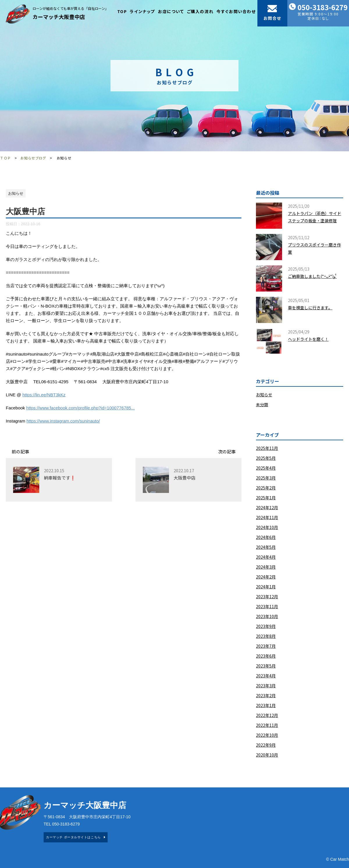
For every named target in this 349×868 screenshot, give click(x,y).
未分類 (262, 404)
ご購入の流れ (200, 11)
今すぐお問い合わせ (236, 11)
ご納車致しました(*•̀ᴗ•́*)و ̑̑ (312, 276)
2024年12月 (267, 507)
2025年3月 (266, 478)
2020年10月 (267, 755)
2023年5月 (266, 666)
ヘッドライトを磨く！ (308, 339)
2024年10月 (267, 527)
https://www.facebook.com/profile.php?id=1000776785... (80, 408)
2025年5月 (266, 458)
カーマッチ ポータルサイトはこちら (73, 837)
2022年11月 (267, 725)
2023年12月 (267, 597)
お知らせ (264, 395)
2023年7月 (266, 646)
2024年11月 (267, 517)
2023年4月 (266, 676)
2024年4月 (266, 557)
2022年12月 (267, 715)
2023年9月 (266, 626)
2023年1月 (266, 705)
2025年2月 (266, 488)
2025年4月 (266, 468)
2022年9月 (266, 745)
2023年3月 (266, 686)
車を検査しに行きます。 (310, 308)
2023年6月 (266, 656)
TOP (122, 11)
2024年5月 (266, 547)
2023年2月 (266, 695)
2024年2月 (266, 577)
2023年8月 (266, 636)
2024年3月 (266, 567)
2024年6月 (266, 537)
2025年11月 (267, 448)
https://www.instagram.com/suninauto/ (63, 421)
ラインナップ (142, 11)
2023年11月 (267, 606)
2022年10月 (267, 735)
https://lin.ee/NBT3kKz (44, 395)
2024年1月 (266, 587)
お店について (171, 11)
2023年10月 (267, 616)
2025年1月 (266, 498)
